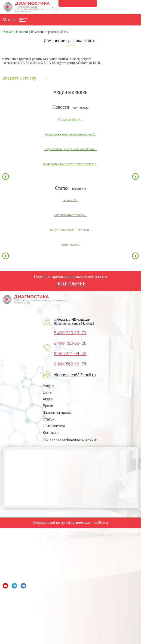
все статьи (79, 189)
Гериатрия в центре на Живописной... (70, 134)
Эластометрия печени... (70, 215)
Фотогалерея (54, 426)
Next (135, 176)
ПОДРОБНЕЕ (71, 284)
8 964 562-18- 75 (70, 364)
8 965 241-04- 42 (70, 354)
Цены (48, 392)
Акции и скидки (70, 92)
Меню (15, 20)
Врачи (48, 406)
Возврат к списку (19, 78)
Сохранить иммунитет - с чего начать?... (70, 164)
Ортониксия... (70, 245)
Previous (6, 176)
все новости (81, 108)
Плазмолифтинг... (70, 119)
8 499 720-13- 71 (70, 333)
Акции (48, 399)
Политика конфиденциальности (70, 439)
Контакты (51, 433)
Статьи (49, 419)
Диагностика (27, 7)
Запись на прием (57, 413)
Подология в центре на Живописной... (71, 149)
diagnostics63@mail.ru (75, 375)
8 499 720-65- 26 (70, 343)
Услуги (49, 386)
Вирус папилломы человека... (71, 230)
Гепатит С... (70, 200)
